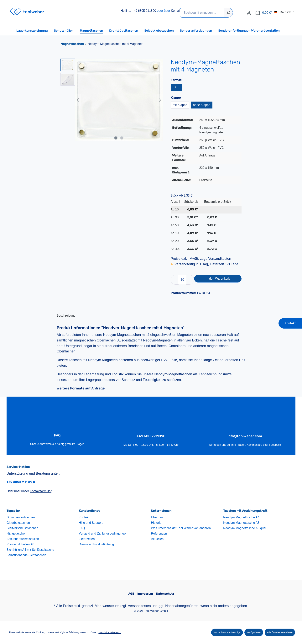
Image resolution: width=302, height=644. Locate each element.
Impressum (145, 594)
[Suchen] (228, 13)
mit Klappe (180, 105)
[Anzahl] (182, 280)
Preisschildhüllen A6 (20, 544)
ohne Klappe (202, 105)
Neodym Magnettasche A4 (241, 517)
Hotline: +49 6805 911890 (138, 11)
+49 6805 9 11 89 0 (21, 482)
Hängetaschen (16, 533)
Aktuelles (157, 539)
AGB (131, 594)
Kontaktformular (41, 491)
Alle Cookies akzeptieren (280, 632)
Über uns (157, 517)
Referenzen (159, 533)
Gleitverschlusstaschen (22, 528)
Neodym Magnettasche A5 (241, 523)
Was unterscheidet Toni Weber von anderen (181, 528)
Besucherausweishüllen (23, 539)
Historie (156, 523)
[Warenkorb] (264, 13)
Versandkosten (139, 606)
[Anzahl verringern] (175, 280)
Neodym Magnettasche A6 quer (245, 528)
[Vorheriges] (78, 100)
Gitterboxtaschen (18, 523)
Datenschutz (165, 594)
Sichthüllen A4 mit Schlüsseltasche (30, 550)
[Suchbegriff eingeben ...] (202, 13)
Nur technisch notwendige (227, 632)
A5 (176, 87)
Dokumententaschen (21, 517)
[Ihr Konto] (249, 13)
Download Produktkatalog (96, 544)
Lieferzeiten (87, 539)
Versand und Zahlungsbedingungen (103, 533)
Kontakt (176, 11)
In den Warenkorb (218, 279)
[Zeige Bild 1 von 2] (116, 138)
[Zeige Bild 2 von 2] (122, 138)
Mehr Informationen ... (110, 632)
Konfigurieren (254, 632)
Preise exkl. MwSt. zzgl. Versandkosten (201, 259)
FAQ (82, 528)
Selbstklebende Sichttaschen (26, 555)
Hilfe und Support (91, 523)
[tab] (66, 316)
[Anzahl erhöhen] (190, 280)
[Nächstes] (160, 100)
